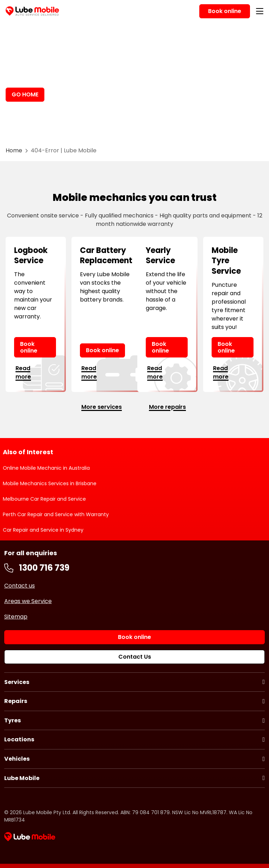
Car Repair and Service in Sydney (43, 530)
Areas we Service (28, 601)
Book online (29, 347)
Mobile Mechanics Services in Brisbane (50, 483)
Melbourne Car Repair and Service (44, 499)
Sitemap (16, 617)
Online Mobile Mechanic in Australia (46, 468)
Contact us (20, 586)
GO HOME (25, 94)
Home (14, 150)
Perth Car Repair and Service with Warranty (56, 514)
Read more (23, 372)
